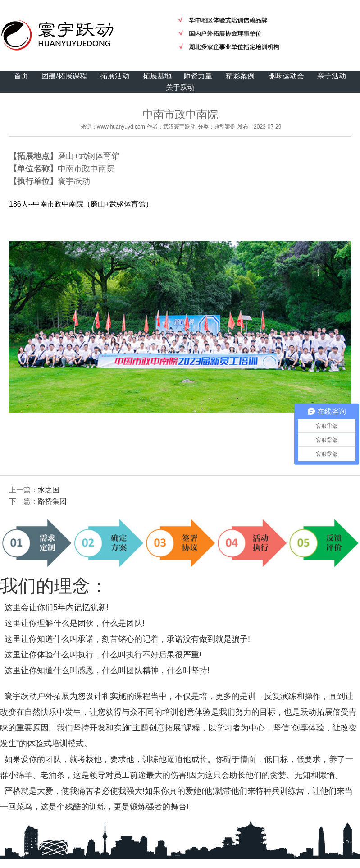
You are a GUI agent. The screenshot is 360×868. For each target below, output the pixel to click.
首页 (21, 76)
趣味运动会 (286, 76)
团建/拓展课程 (64, 76)
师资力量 (198, 76)
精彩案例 (240, 76)
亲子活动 (332, 76)
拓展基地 (157, 76)
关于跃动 (180, 87)
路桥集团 (52, 501)
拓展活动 (115, 76)
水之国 (49, 490)
